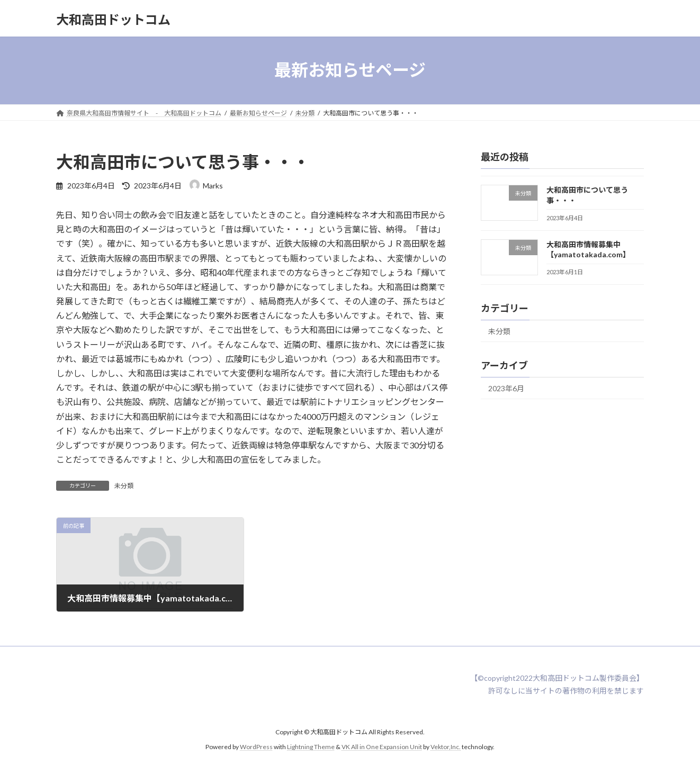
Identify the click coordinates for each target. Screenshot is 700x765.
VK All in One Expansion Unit (382, 747)
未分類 (124, 486)
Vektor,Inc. (446, 747)
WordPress (256, 747)
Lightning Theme (311, 747)
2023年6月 (506, 388)
